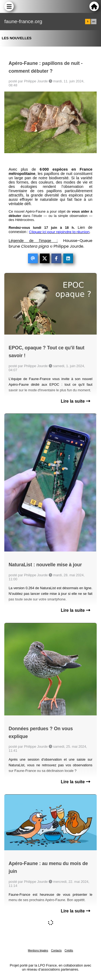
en (94, 22)
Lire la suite (76, 401)
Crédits (69, 951)
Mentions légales (38, 951)
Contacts (56, 951)
